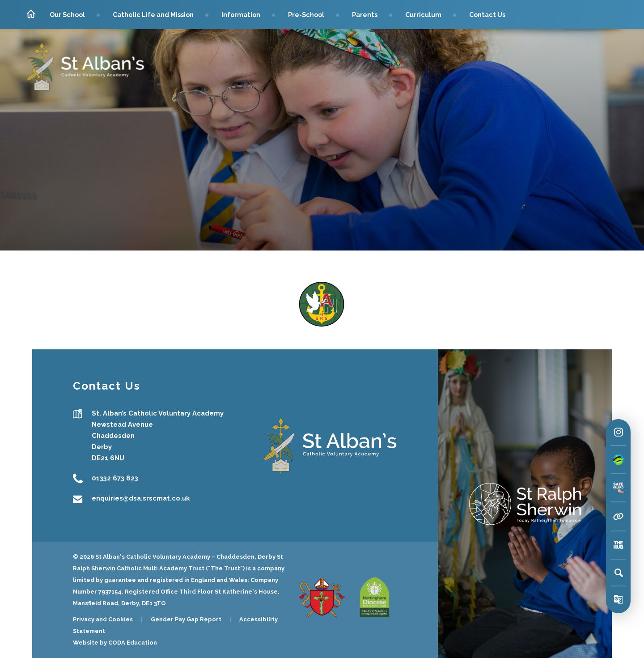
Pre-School (306, 15)
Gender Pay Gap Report (186, 619)
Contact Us (487, 15)
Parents (365, 15)
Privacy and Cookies (103, 619)
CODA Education (133, 643)
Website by (91, 643)
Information (241, 15)
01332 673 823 (115, 478)
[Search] (619, 573)
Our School (67, 15)
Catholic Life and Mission (153, 15)
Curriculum (423, 15)
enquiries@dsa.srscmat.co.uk (141, 499)
